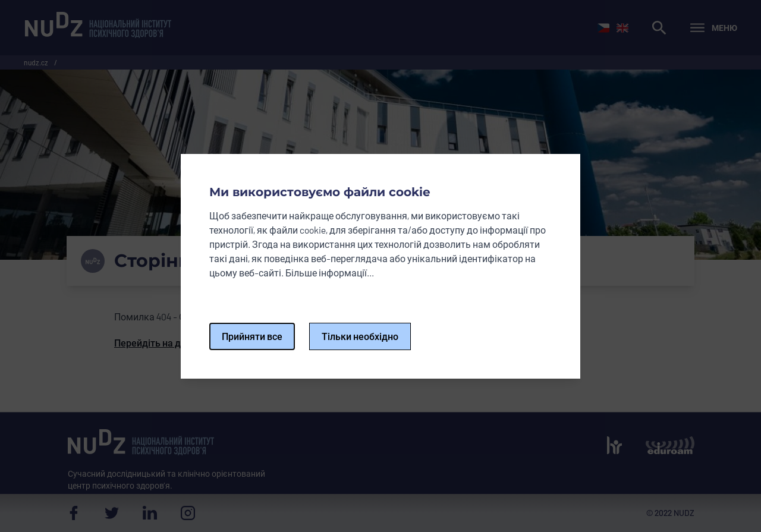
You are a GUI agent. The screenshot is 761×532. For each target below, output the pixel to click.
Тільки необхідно (360, 336)
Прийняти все (252, 336)
